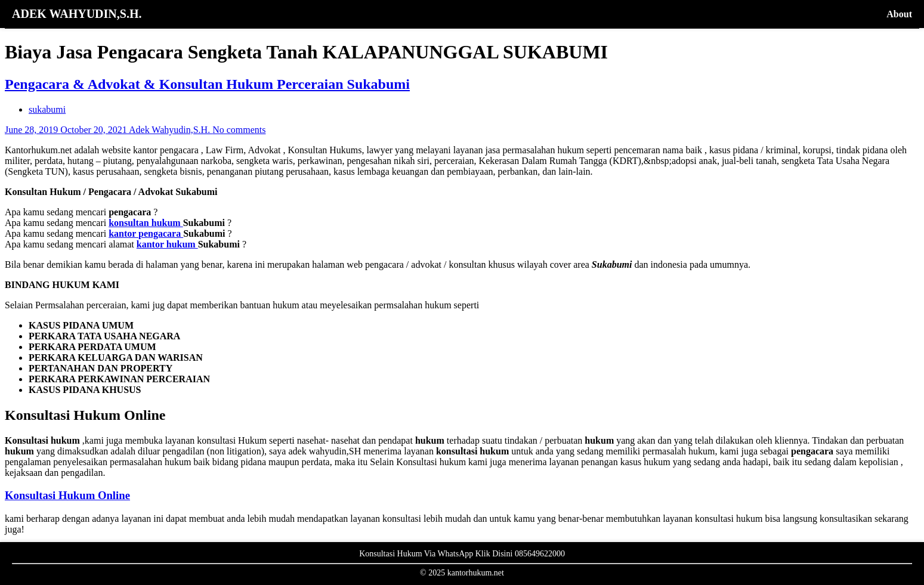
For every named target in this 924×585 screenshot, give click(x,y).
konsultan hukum (146, 223)
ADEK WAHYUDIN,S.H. (77, 14)
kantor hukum (167, 244)
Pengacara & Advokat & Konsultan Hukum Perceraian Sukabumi (207, 84)
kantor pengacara (146, 233)
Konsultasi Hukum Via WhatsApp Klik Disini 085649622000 (462, 554)
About (899, 14)
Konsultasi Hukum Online (67, 495)
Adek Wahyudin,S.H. (171, 130)
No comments (239, 130)
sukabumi (47, 109)
